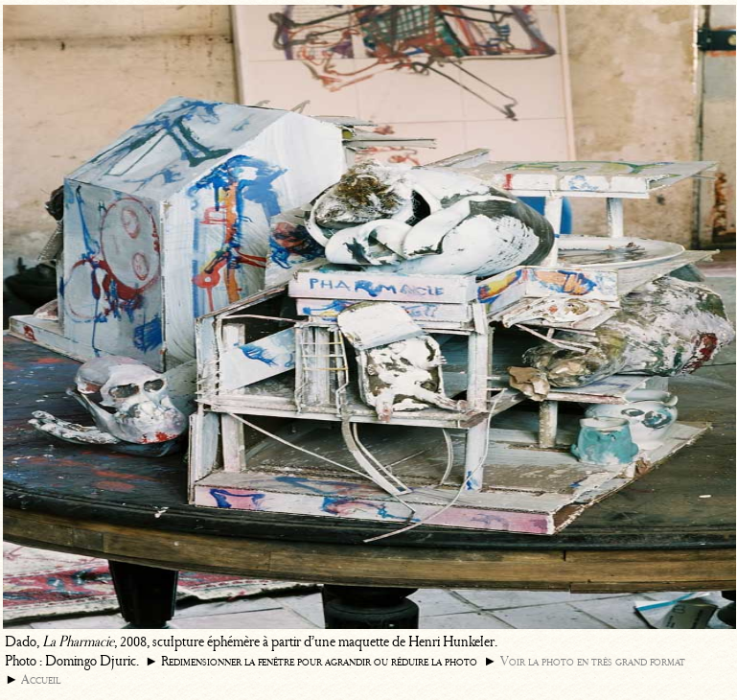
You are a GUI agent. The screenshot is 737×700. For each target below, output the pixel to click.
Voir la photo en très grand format (593, 661)
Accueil (41, 679)
